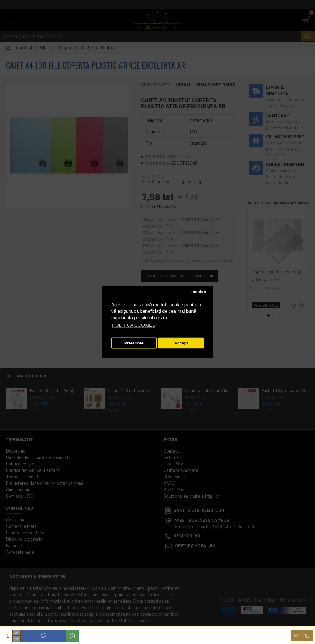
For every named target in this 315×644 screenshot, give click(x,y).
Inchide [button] (199, 292)
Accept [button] (181, 343)
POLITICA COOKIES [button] (134, 325)
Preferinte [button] (134, 343)
